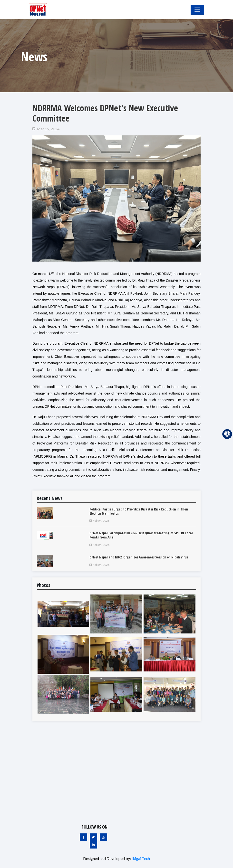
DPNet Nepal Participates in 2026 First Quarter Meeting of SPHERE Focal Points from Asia (141, 535)
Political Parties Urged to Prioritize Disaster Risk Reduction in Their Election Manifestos (139, 511)
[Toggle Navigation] (197, 10)
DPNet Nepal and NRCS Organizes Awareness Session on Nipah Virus (139, 557)
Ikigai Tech (141, 858)
